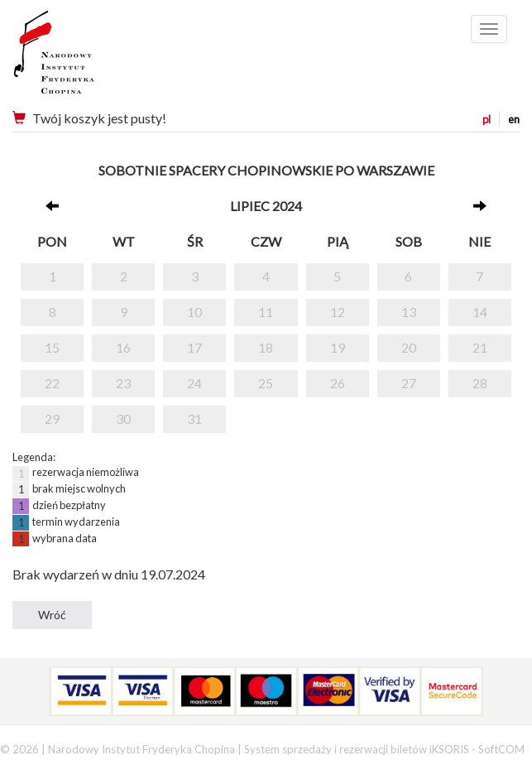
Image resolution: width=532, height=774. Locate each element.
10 (194, 312)
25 (266, 383)
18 (266, 347)
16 (123, 347)
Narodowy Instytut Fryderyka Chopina (85, 58)
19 (338, 347)
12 (338, 312)
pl (486, 119)
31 (194, 418)
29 (52, 418)
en (514, 119)
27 (409, 383)
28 (480, 383)
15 (52, 347)
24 (194, 383)
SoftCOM (501, 749)
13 (409, 312)
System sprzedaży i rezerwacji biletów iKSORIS (357, 749)
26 (338, 383)
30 (123, 418)
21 (480, 347)
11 (266, 312)
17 (194, 347)
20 (409, 347)
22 (52, 383)
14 (480, 312)
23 (123, 383)
